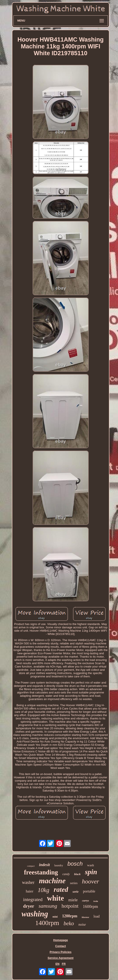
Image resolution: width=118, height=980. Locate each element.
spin (91, 872)
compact (31, 866)
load (97, 916)
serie (76, 892)
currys (85, 901)
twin (96, 901)
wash (91, 865)
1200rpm (70, 916)
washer (28, 882)
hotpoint (70, 906)
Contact (60, 946)
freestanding (41, 872)
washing (35, 914)
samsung (48, 906)
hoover (90, 881)
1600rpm (91, 906)
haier (30, 891)
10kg (43, 890)
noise (82, 924)
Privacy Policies (61, 952)
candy (66, 874)
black (77, 874)
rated (61, 889)
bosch (75, 864)
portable (89, 891)
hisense (85, 917)
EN (57, 964)
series (74, 883)
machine (52, 881)
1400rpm (47, 923)
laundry (59, 865)
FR (64, 964)
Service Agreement (61, 958)
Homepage (60, 940)
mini (55, 917)
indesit (44, 865)
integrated (33, 899)
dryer (29, 906)
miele (73, 900)
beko (69, 923)
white (55, 898)
